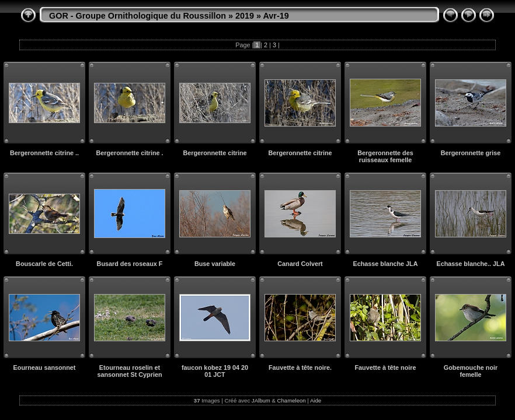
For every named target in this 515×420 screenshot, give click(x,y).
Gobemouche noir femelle (471, 371)
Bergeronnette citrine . (129, 153)
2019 (245, 16)
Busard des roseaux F (130, 264)
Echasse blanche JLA (385, 264)
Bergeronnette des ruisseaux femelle (385, 156)
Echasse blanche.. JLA (470, 264)
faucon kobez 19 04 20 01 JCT (215, 371)
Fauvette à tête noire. (300, 367)
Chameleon (292, 400)
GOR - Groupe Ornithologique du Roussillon (138, 16)
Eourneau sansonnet (45, 367)
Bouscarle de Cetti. (44, 264)
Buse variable (215, 264)
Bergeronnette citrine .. (44, 153)
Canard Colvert (300, 264)
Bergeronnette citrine (215, 153)
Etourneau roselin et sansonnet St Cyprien (130, 371)
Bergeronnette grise (471, 153)
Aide (316, 400)
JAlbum (261, 400)
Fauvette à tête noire (385, 367)
